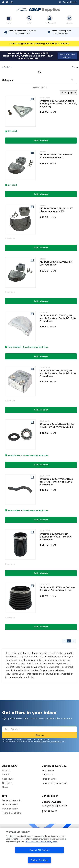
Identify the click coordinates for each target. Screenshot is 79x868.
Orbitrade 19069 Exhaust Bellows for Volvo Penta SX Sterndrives (56, 537)
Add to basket (41, 140)
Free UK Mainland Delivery (22, 32)
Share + (75, 67)
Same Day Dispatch (61, 32)
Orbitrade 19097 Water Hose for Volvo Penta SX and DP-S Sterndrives (57, 482)
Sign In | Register (68, 2)
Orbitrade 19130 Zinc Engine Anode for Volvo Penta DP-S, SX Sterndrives (58, 373)
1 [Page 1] (69, 641)
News (5, 787)
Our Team (7, 783)
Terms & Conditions (12, 813)
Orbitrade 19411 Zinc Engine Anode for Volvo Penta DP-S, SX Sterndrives (58, 318)
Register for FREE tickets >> (67, 56)
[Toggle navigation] (9, 20)
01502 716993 (52, 802)
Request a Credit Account (54, 783)
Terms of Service (56, 742)
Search (29, 20)
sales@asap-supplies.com (55, 806)
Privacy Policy (43, 742)
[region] (40, 848)
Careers (6, 775)
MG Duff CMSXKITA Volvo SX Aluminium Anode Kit (56, 156)
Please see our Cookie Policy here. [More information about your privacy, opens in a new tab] (41, 842)
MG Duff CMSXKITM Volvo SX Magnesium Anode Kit (56, 210)
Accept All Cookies (40, 850)
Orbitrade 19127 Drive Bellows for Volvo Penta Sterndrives (58, 589)
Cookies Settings (40, 860)
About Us (7, 770)
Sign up (40, 735)
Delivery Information (12, 800)
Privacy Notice (43, 739)
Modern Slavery (10, 809)
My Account (50, 20)
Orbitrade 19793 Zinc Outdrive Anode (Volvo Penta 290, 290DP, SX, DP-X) (58, 104)
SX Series (8, 67)
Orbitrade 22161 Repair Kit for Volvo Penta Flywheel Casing (57, 425)
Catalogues (8, 779)
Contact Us (47, 775)
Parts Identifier (49, 779)
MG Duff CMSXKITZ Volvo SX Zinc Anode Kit (56, 263)
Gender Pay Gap (10, 805)
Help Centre (48, 770)
